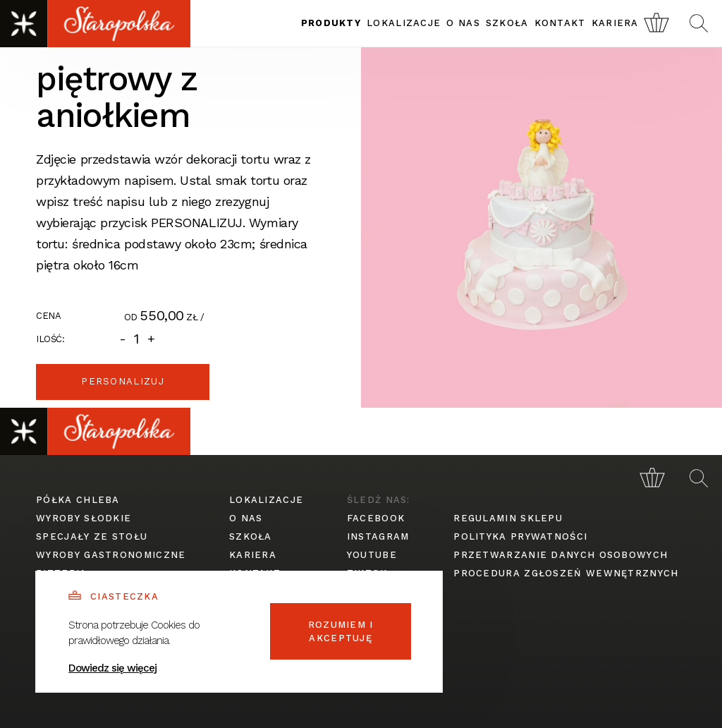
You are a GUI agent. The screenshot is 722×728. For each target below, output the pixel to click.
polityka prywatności (520, 536)
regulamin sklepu (508, 518)
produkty (331, 23)
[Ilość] (137, 339)
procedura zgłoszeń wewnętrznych (566, 573)
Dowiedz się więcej (112, 668)
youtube (372, 555)
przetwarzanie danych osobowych (561, 555)
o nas (463, 23)
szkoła (507, 23)
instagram (378, 536)
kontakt (560, 23)
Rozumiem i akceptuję (341, 632)
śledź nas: (379, 500)
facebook (376, 518)
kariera (615, 23)
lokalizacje (404, 23)
